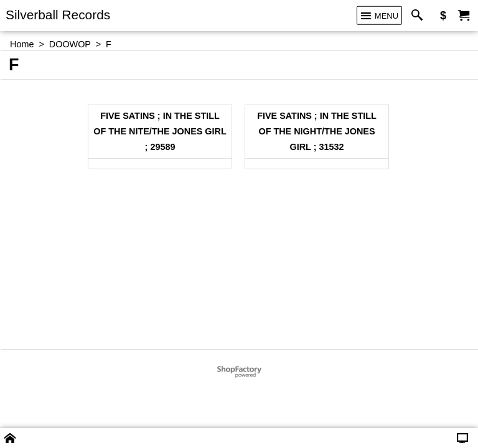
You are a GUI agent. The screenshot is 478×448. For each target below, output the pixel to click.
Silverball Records (58, 15)
